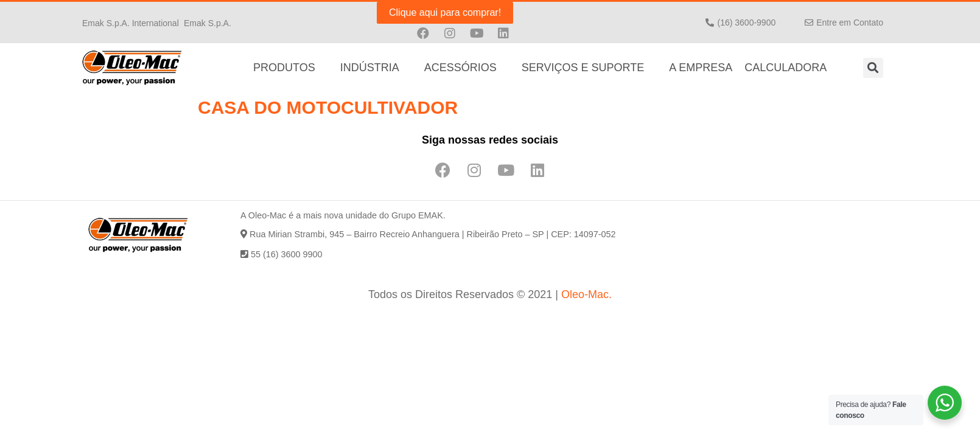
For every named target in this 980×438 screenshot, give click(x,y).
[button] (131, 23)
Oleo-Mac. (586, 294)
